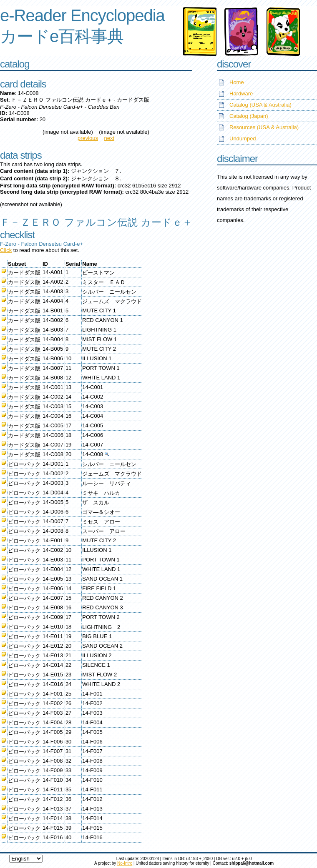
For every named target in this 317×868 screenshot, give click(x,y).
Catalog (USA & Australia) (260, 105)
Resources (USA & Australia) (264, 127)
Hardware (241, 94)
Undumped (243, 138)
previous (88, 138)
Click (6, 250)
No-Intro (125, 863)
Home (237, 82)
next (109, 138)
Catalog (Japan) (249, 116)
